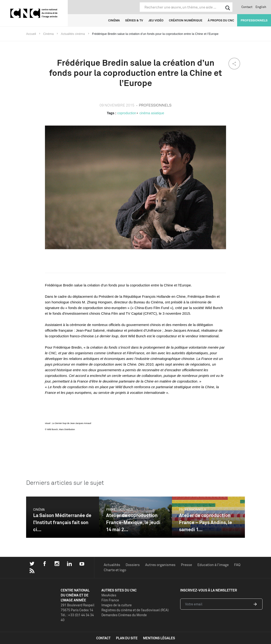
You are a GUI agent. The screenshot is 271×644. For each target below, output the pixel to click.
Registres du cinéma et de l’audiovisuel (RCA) (135, 610)
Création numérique (186, 20)
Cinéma (114, 20)
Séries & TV (134, 20)
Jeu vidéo (156, 20)
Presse (186, 565)
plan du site (127, 638)
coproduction (127, 113)
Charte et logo (115, 570)
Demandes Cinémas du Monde (124, 615)
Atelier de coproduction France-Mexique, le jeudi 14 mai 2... (133, 522)
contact (103, 638)
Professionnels (254, 20)
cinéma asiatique (152, 113)
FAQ (237, 565)
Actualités (112, 565)
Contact (247, 7)
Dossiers (133, 565)
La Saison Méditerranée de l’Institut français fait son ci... (62, 522)
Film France (110, 600)
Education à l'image (213, 565)
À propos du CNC (221, 20)
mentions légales (159, 638)
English (261, 7)
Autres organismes (160, 565)
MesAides (109, 595)
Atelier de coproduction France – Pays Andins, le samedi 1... (205, 522)
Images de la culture (117, 605)
